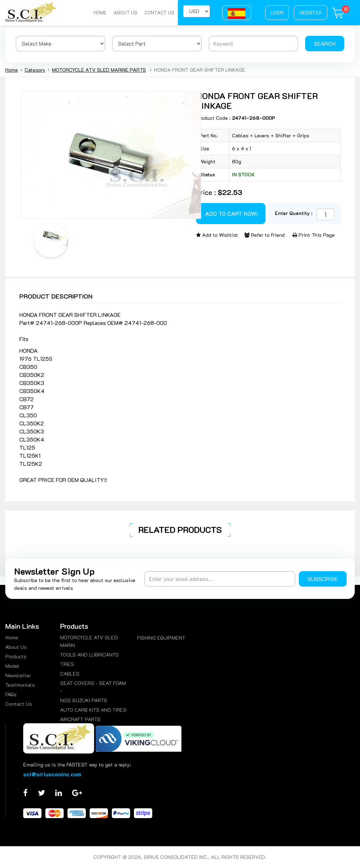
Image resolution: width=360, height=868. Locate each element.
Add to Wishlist (217, 235)
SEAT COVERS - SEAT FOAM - (93, 687)
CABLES (70, 674)
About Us (126, 12)
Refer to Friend (265, 235)
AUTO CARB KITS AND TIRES (93, 710)
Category (35, 70)
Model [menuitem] (12, 666)
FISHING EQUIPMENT (161, 638)
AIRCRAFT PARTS (80, 719)
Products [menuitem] (16, 656)
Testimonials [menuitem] (20, 685)
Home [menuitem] (12, 637)
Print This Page (314, 235)
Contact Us (159, 12)
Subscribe (323, 579)
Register (311, 12)
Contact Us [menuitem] (19, 704)
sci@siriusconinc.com (52, 774)
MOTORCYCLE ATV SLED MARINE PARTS (99, 70)
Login (277, 12)
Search (325, 43)
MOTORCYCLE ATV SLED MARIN (89, 641)
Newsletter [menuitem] (18, 675)
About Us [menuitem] (16, 647)
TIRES (67, 664)
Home (100, 12)
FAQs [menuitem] (11, 694)
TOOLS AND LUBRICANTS (89, 655)
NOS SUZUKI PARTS (84, 700)
